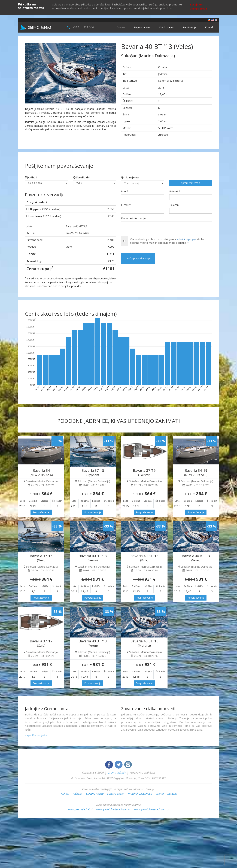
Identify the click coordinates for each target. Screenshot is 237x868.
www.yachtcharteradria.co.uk (152, 809)
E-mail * (126, 205)
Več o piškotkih (198, 9)
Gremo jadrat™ (116, 772)
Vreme (159, 794)
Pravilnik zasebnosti (140, 794)
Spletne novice (95, 794)
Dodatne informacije (133, 218)
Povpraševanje (41, 512)
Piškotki (77, 794)
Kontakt (210, 27)
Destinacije (190, 27)
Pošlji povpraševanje (138, 258)
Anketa (65, 794)
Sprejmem (197, 4)
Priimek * (175, 191)
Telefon (174, 205)
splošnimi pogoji (186, 239)
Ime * (125, 191)
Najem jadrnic (142, 27)
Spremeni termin (191, 183)
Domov (121, 27)
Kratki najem (167, 27)
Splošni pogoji (116, 794)
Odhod (31, 177)
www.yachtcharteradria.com (113, 809)
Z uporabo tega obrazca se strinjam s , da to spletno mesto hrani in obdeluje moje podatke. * (167, 241)
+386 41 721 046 (83, 27)
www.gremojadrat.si (80, 809)
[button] (32, 73)
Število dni (82, 177)
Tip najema (130, 177)
